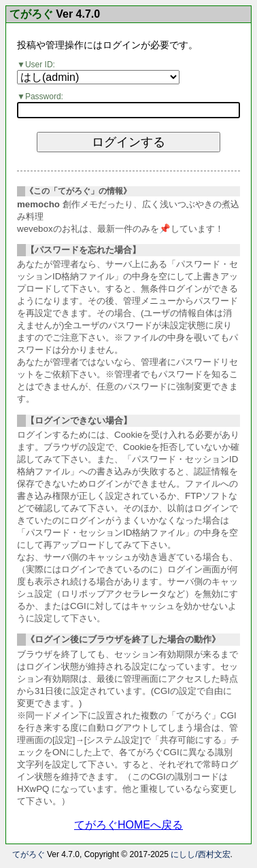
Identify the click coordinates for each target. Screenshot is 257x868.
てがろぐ (31, 14)
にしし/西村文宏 (200, 854)
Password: (44, 97)
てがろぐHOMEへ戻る (128, 825)
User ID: (40, 65)
